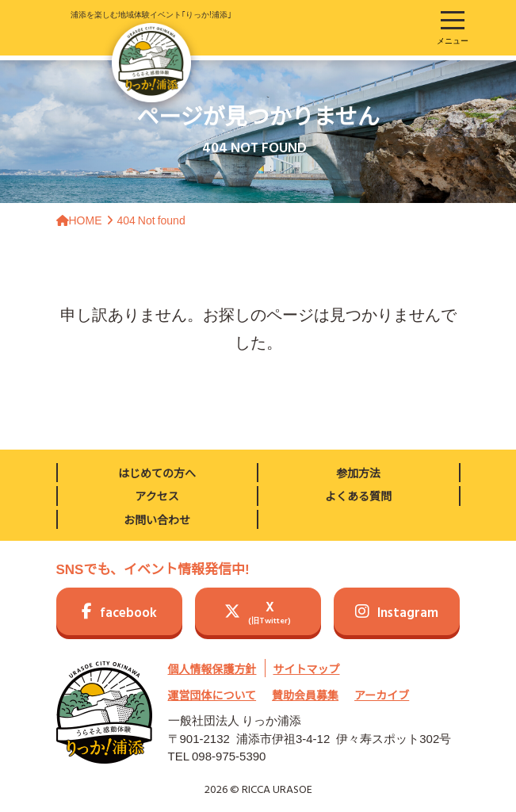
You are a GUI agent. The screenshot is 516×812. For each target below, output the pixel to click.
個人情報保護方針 (212, 668)
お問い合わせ (157, 519)
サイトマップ (307, 668)
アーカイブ (382, 695)
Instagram (397, 613)
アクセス (157, 496)
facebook (119, 613)
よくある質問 (358, 496)
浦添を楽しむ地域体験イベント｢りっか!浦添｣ (151, 55)
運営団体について (212, 695)
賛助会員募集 (305, 695)
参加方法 (358, 473)
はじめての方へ (157, 473)
